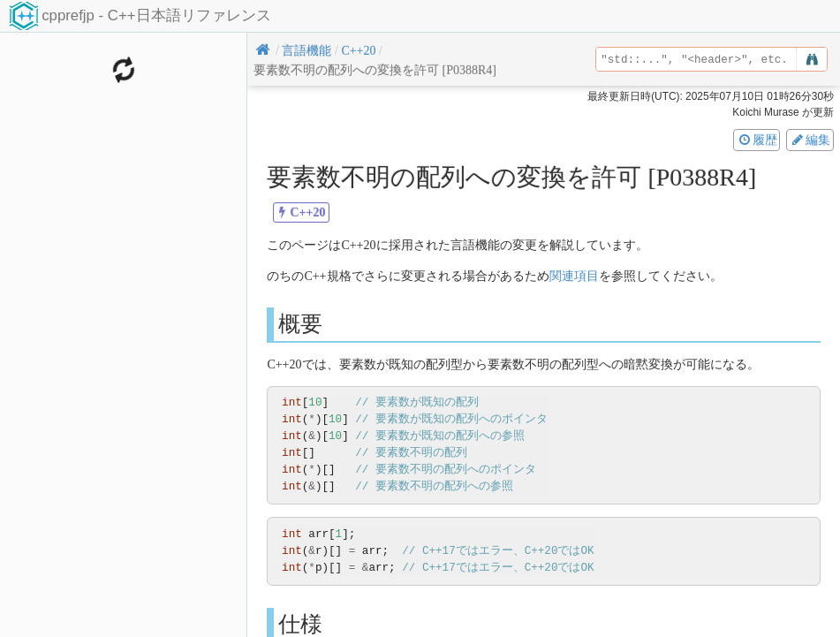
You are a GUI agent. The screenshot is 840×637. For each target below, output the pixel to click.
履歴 (757, 140)
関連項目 (574, 276)
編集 (810, 140)
